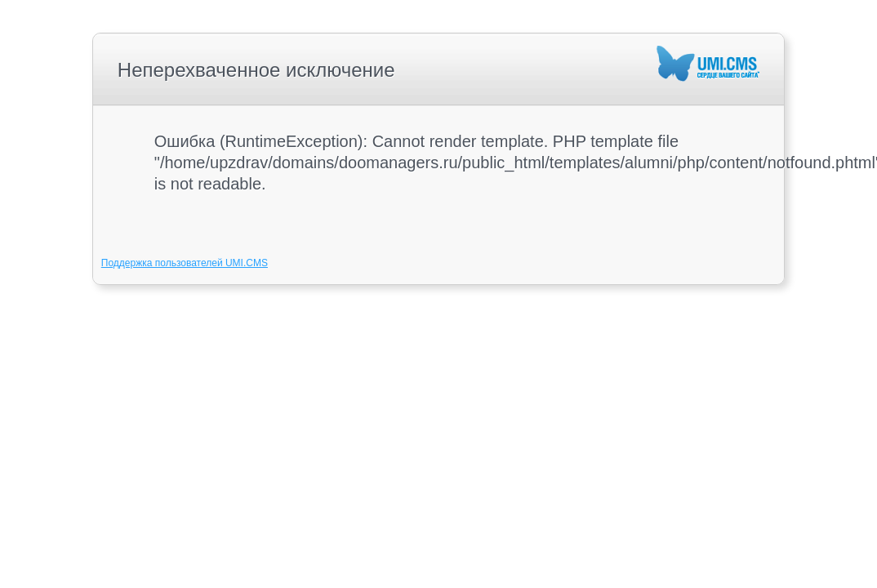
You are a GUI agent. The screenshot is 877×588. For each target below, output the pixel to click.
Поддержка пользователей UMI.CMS (185, 263)
